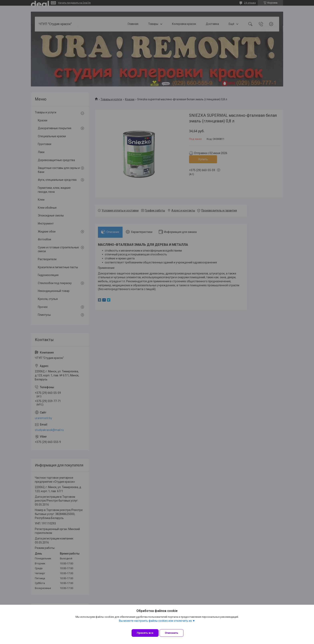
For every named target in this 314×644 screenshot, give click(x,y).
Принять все (145, 633)
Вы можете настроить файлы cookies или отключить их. (156, 624)
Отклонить (175, 633)
